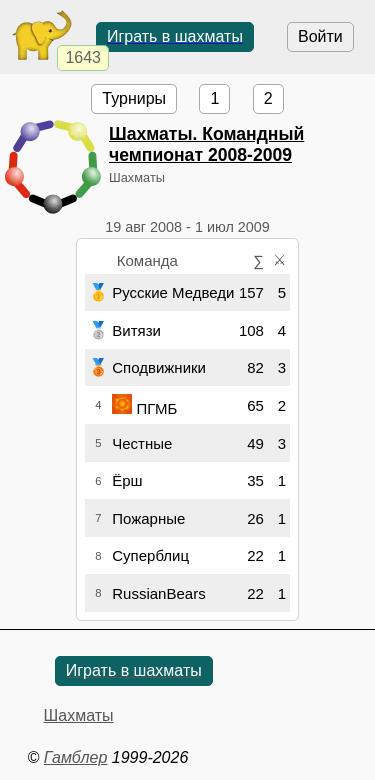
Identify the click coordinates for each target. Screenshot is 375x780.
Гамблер (76, 757)
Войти (320, 36)
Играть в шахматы (175, 36)
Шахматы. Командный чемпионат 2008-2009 (206, 144)
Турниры (134, 98)
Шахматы (79, 715)
